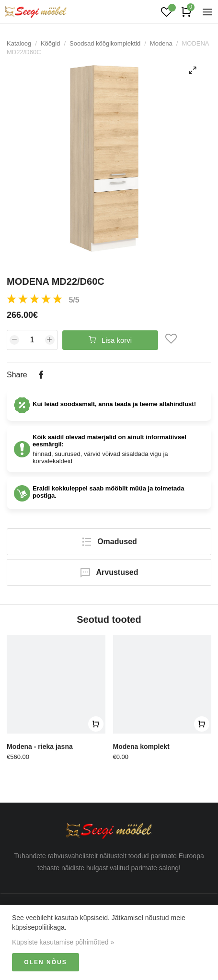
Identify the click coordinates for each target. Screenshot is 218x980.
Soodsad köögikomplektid (105, 43)
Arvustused (109, 572)
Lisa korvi (110, 340)
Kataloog (19, 43)
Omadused (109, 542)
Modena (161, 43)
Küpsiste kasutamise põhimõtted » (63, 942)
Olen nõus (45, 962)
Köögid (50, 43)
